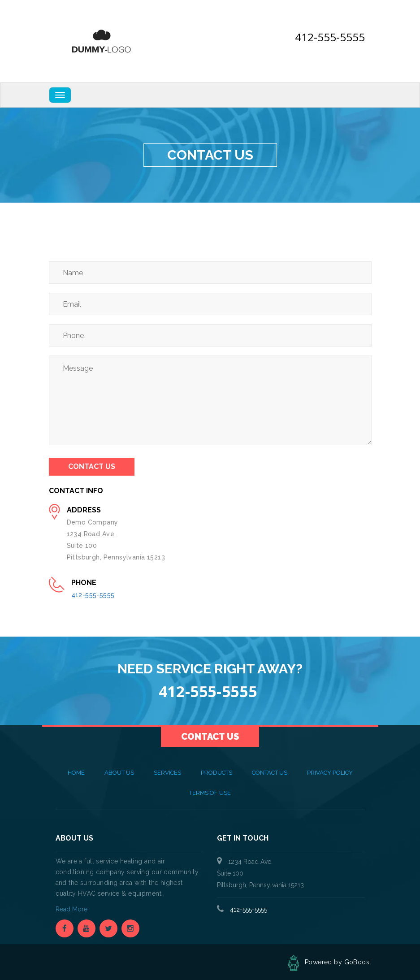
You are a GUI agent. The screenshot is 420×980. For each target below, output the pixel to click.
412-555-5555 (330, 37)
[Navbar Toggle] (60, 95)
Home (76, 773)
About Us (119, 773)
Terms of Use (210, 793)
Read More (72, 909)
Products (216, 773)
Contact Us (92, 466)
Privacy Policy (330, 773)
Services (167, 773)
